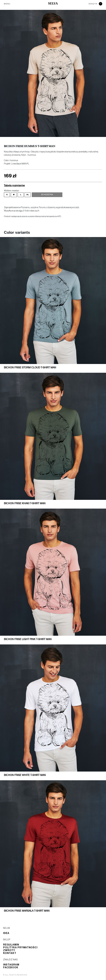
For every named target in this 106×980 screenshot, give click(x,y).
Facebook (11, 968)
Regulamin (11, 945)
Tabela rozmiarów (14, 185)
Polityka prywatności (20, 948)
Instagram (11, 965)
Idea (6, 933)
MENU (7, 4)
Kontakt (10, 953)
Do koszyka (47, 195)
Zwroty (9, 950)
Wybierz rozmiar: (12, 191)
